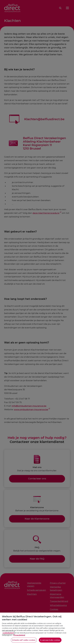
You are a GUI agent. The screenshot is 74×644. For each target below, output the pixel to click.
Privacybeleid (19, 638)
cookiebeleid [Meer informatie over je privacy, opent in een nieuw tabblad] (8, 635)
